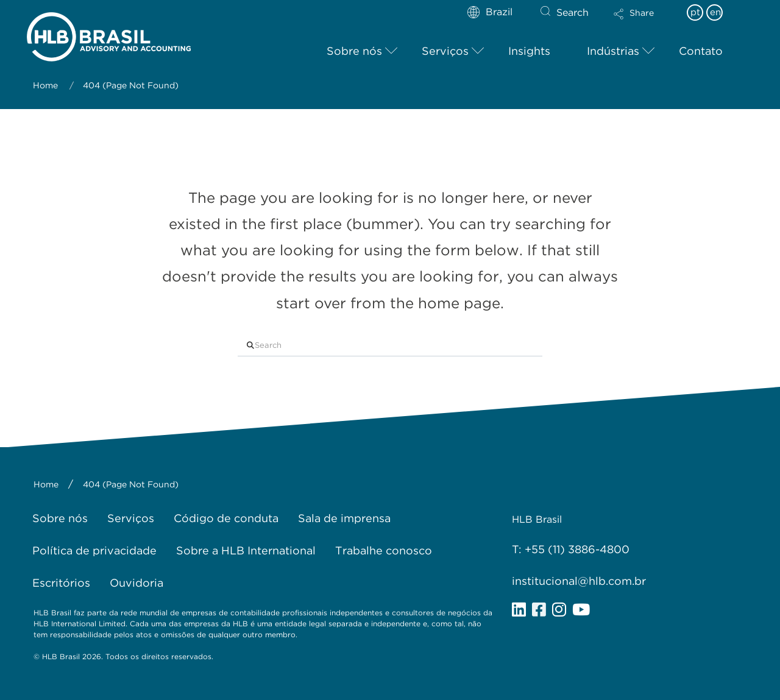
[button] (644, 22)
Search (573, 12)
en (715, 12)
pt (695, 12)
